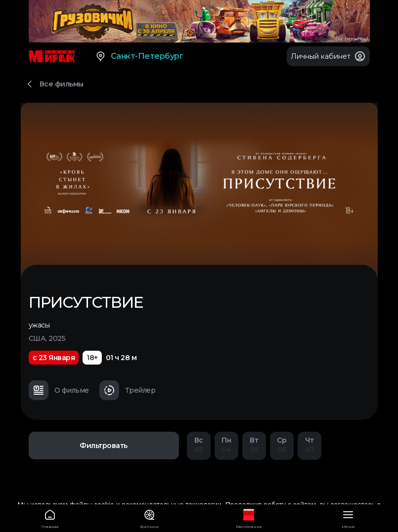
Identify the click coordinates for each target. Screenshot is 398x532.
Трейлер (128, 390)
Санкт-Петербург (139, 56)
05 (254, 445)
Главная (50, 517)
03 (199, 445)
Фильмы (149, 517)
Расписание (249, 517)
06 (282, 445)
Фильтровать (104, 446)
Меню (348, 517)
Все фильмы (62, 84)
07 (310, 445)
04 (226, 445)
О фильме (59, 390)
